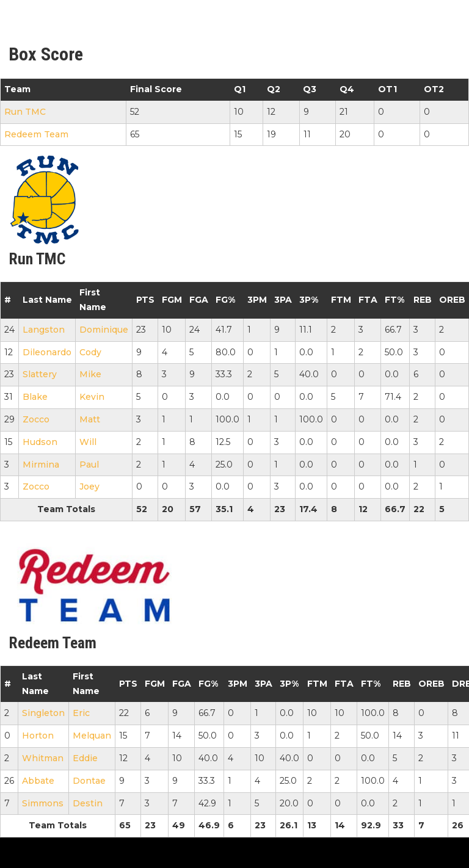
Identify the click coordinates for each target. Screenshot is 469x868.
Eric (81, 713)
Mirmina (41, 465)
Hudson (40, 442)
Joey (89, 486)
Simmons (43, 803)
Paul (89, 465)
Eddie (85, 758)
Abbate (38, 781)
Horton (38, 736)
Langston (44, 330)
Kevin (92, 397)
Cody (90, 352)
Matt (90, 419)
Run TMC (25, 112)
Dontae (89, 781)
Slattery (40, 374)
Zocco (36, 419)
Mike (90, 374)
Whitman (43, 758)
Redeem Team (36, 134)
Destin (88, 803)
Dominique (104, 330)
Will (88, 442)
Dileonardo (47, 352)
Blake (35, 397)
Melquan (92, 736)
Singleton (43, 713)
